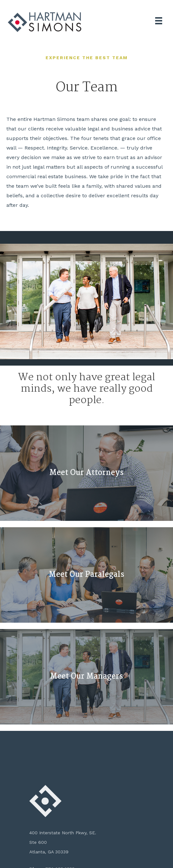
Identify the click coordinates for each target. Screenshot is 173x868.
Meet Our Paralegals (86, 575)
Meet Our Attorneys (86, 473)
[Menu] (159, 21)
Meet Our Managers (86, 677)
